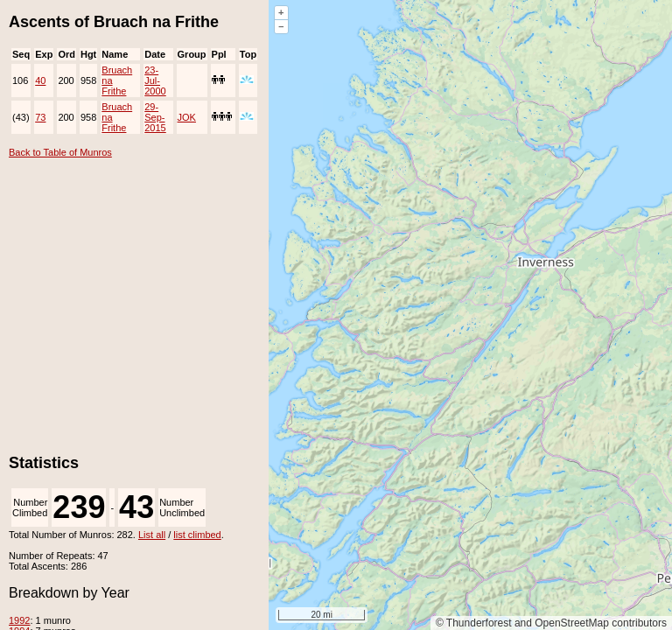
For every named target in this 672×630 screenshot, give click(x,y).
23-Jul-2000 (155, 80)
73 (40, 117)
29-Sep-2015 (155, 117)
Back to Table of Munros (60, 152)
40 (40, 80)
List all (152, 535)
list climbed (197, 535)
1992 (19, 620)
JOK (187, 117)
